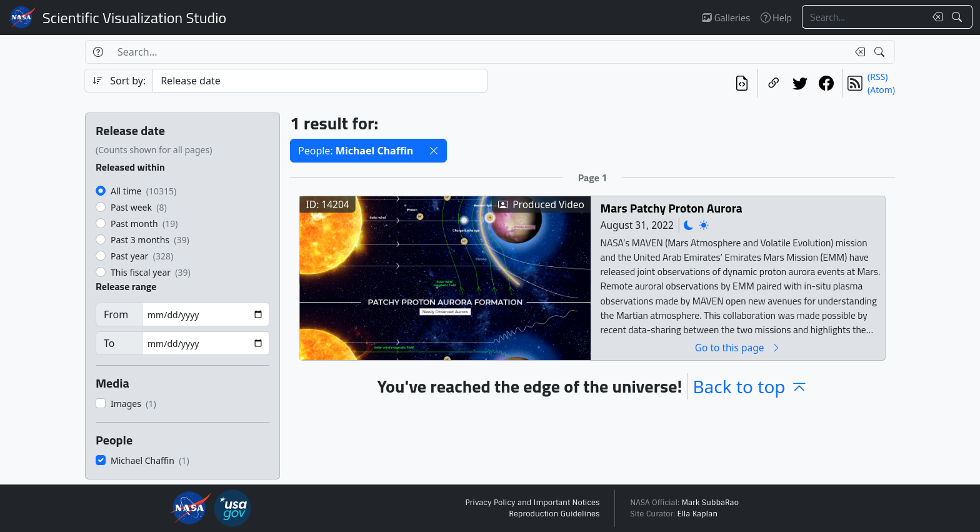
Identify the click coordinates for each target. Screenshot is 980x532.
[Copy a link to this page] (774, 83)
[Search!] (958, 17)
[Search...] (864, 17)
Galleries (726, 18)
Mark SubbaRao (710, 503)
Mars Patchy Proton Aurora (672, 208)
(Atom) (881, 90)
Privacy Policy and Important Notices (532, 503)
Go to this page (738, 347)
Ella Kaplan (698, 514)
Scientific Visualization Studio (134, 18)
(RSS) (877, 77)
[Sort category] (320, 81)
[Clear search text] (935, 17)
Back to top (750, 386)
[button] (434, 151)
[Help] (98, 52)
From (116, 314)
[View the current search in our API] (742, 83)
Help (776, 18)
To (109, 343)
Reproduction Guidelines (554, 514)
